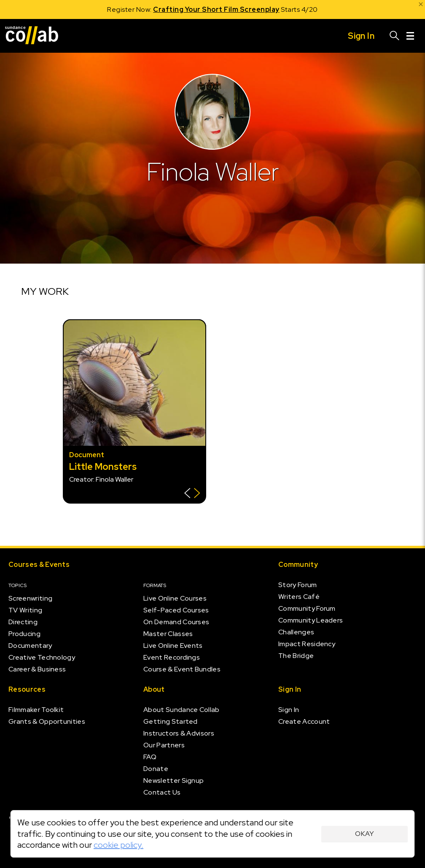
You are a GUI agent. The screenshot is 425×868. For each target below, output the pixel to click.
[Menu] (410, 36)
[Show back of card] (192, 494)
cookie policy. (118, 845)
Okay (364, 834)
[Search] (395, 36)
